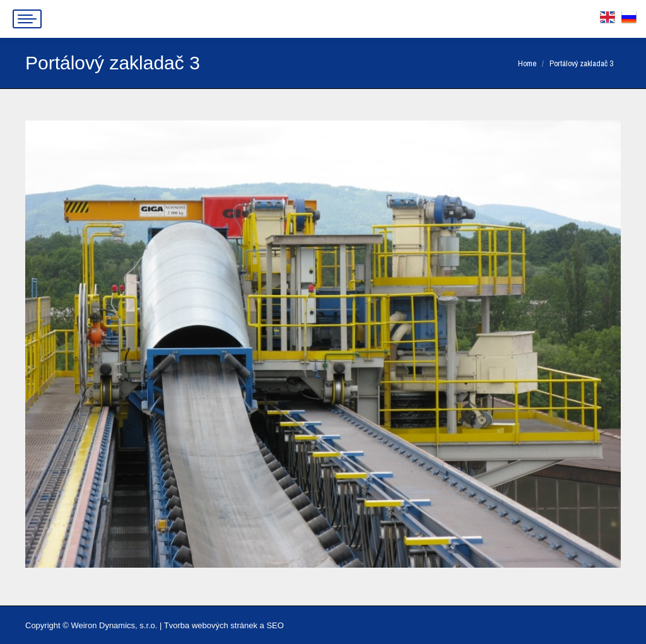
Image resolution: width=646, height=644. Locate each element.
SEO (275, 625)
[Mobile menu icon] (27, 19)
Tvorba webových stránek (211, 625)
